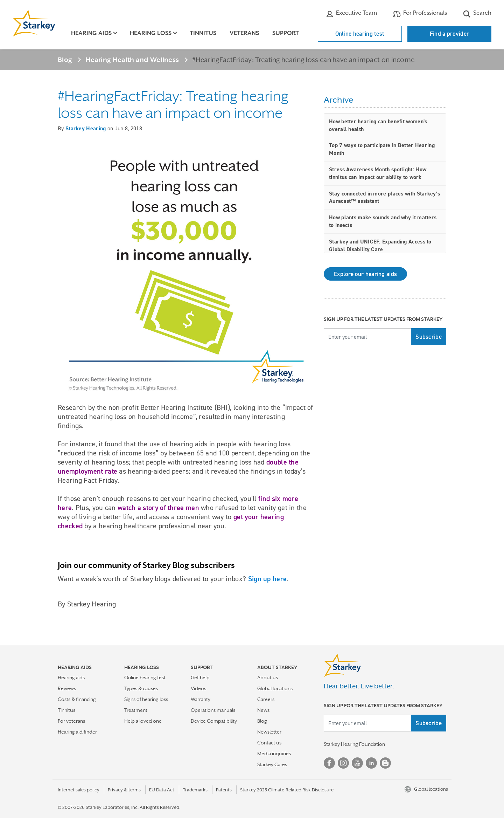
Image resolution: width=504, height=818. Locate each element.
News (263, 710)
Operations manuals (213, 710)
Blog (65, 60)
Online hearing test (360, 34)
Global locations (275, 688)
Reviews (67, 688)
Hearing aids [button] (91, 33)
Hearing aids (71, 678)
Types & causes (141, 688)
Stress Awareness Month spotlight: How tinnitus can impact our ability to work (378, 173)
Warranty (201, 699)
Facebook (329, 763)
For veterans (71, 721)
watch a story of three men (158, 508)
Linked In (371, 763)
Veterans (244, 33)
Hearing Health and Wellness (132, 60)
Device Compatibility (214, 721)
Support (286, 33)
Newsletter (269, 732)
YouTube (357, 763)
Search (477, 14)
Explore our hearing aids (365, 274)
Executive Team (351, 14)
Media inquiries (274, 754)
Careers (266, 699)
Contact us (269, 743)
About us (268, 678)
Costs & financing (77, 699)
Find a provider (450, 34)
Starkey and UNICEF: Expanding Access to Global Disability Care (380, 245)
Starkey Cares (272, 764)
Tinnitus (203, 33)
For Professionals (420, 14)
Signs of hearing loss (146, 699)
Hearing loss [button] (151, 33)
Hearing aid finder (77, 732)
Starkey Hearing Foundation (354, 744)
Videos (198, 688)
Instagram (343, 763)
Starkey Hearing (86, 128)
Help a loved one (143, 721)
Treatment (136, 710)
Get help (200, 678)
